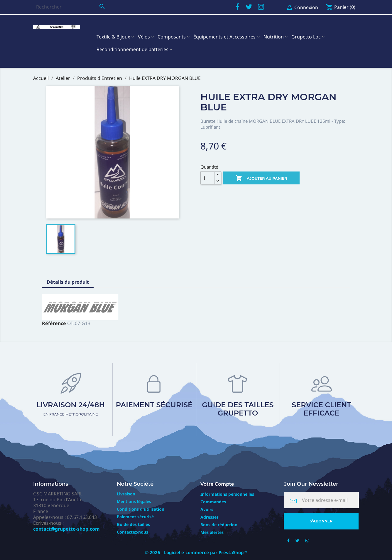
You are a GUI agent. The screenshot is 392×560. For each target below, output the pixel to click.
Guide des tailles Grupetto (238, 409)
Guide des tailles (133, 524)
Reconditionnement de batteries (132, 49)
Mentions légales (134, 501)
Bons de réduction (219, 525)
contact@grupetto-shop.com (66, 529)
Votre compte (217, 484)
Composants (172, 37)
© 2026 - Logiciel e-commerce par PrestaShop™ (196, 552)
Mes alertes (212, 532)
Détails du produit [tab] (68, 282)
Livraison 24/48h (71, 408)
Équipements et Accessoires (224, 37)
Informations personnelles (227, 494)
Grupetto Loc (306, 37)
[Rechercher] (71, 7)
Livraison (126, 494)
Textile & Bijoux (113, 37)
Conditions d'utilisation (141, 509)
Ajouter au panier (261, 179)
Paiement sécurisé (154, 405)
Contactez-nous (132, 532)
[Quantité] (207, 178)
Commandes (213, 502)
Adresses (209, 517)
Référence (54, 323)
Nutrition (274, 37)
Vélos (144, 37)
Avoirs (207, 509)
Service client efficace (321, 409)
